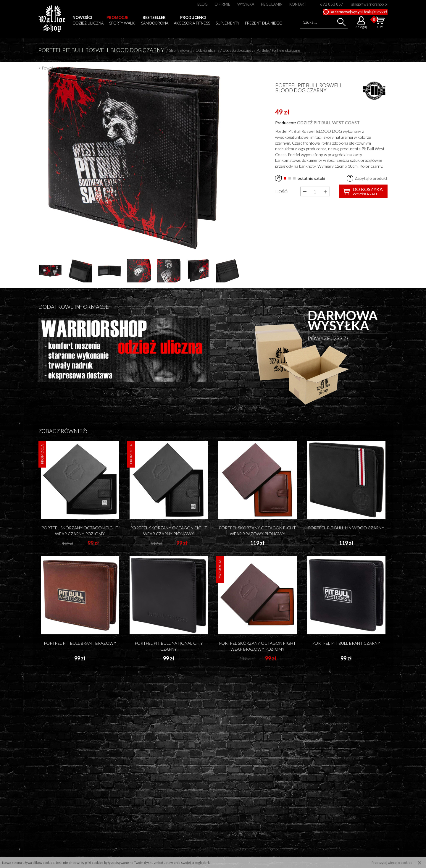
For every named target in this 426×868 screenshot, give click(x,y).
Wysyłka (246, 4)
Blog (202, 4)
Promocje (117, 17)
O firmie (222, 4)
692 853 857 (332, 4)
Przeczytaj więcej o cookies (392, 863)
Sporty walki (122, 23)
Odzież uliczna (88, 23)
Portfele (263, 50)
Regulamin (272, 4)
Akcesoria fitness (192, 23)
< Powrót (47, 68)
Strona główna (181, 50)
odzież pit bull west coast (328, 123)
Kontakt (298, 4)
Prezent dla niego (264, 23)
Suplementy (227, 23)
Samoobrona (155, 23)
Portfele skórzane (286, 50)
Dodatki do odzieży (238, 50)
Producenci (193, 17)
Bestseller (154, 17)
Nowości (82, 17)
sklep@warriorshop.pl (369, 4)
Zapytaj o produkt (371, 178)
